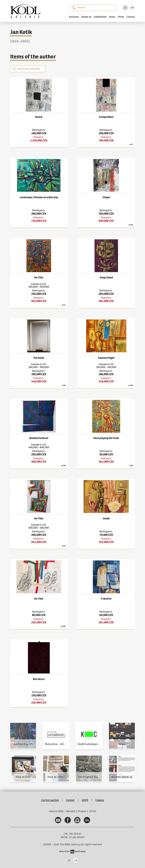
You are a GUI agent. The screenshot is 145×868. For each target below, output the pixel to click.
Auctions (74, 17)
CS (125, 8)
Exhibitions (100, 17)
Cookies (100, 800)
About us (86, 17)
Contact (131, 17)
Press (121, 17)
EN (132, 8)
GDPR (85, 800)
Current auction (50, 800)
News (112, 17)
